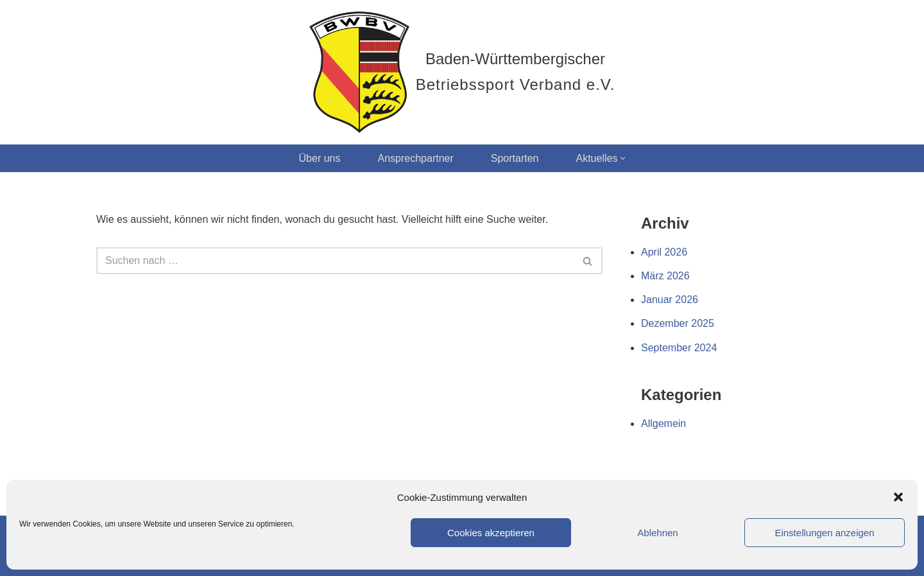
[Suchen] (335, 261)
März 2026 (665, 276)
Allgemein (663, 423)
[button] (898, 497)
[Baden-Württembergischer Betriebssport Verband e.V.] (462, 72)
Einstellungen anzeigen (824, 533)
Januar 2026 (670, 300)
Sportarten (515, 158)
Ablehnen (657, 533)
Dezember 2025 (678, 323)
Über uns (320, 158)
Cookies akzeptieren (491, 533)
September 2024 (679, 348)
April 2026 (664, 252)
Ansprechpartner (415, 158)
